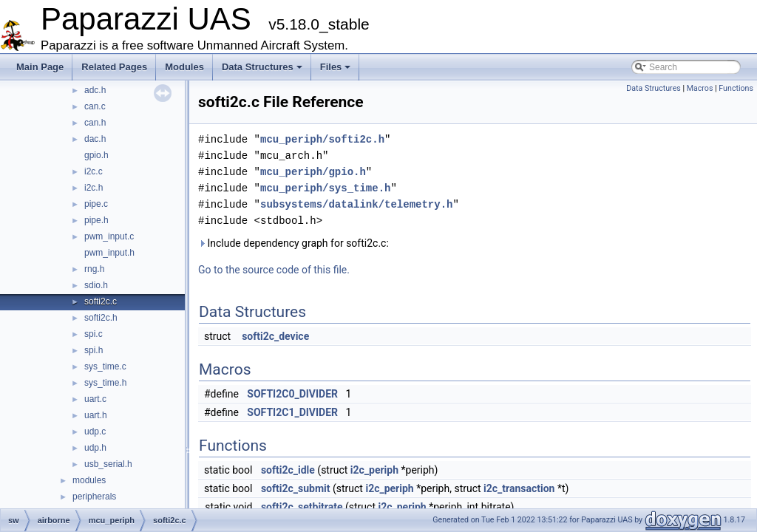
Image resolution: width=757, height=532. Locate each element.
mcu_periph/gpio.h (313, 172)
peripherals (94, 497)
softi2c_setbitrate (302, 507)
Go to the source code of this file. (274, 270)
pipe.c (96, 204)
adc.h (95, 90)
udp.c (95, 432)
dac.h (95, 139)
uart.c (95, 399)
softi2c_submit (296, 488)
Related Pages (114, 67)
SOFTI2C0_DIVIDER (292, 394)
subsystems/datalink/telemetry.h (356, 204)
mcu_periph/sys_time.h (325, 188)
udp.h (95, 448)
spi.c (94, 334)
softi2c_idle (288, 470)
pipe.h (96, 220)
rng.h (94, 269)
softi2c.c (101, 301)
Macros (700, 88)
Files (336, 67)
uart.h (96, 415)
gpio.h (96, 155)
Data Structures (262, 67)
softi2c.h (101, 318)
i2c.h (94, 188)
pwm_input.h (109, 253)
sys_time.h (105, 383)
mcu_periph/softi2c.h (322, 139)
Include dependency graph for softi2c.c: (293, 243)
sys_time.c (105, 366)
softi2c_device (275, 336)
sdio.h (96, 285)
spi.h (94, 350)
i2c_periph (374, 470)
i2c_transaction (519, 488)
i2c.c (94, 171)
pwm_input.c (109, 236)
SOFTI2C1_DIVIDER (292, 412)
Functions (736, 88)
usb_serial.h (108, 464)
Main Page (40, 67)
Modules (184, 67)
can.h (95, 123)
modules (89, 480)
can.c (95, 106)
